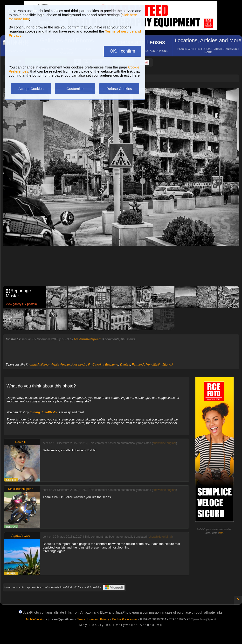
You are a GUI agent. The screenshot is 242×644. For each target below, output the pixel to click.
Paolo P (21, 442)
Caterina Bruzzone (105, 364)
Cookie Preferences (125, 619)
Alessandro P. (81, 364)
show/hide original (164, 443)
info (221, 533)
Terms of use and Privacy (93, 619)
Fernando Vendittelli (146, 364)
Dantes (125, 364)
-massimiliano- (40, 364)
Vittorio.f (167, 364)
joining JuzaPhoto (43, 412)
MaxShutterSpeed (87, 339)
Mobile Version (36, 619)
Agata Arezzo (61, 364)
